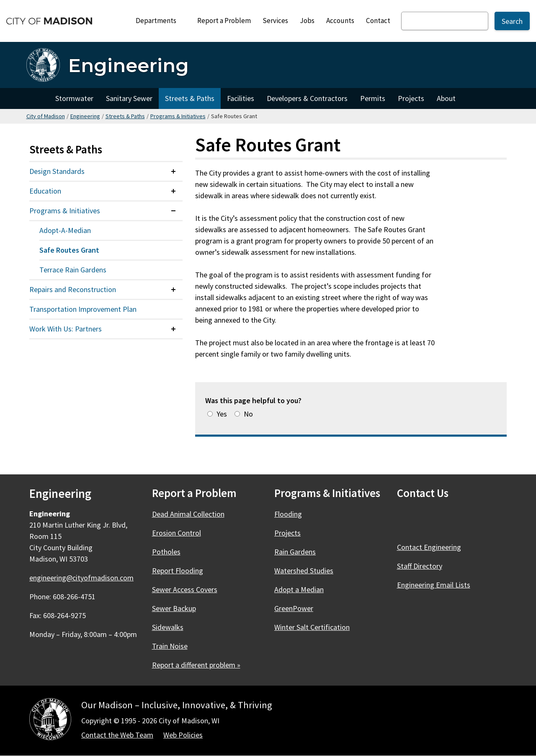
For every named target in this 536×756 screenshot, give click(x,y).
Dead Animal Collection (188, 514)
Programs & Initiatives (178, 116)
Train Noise (170, 646)
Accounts (340, 21)
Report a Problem (224, 21)
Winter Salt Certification (312, 627)
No (248, 414)
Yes (222, 414)
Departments (160, 23)
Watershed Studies (304, 571)
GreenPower (294, 608)
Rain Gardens (295, 552)
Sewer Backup (174, 608)
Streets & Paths (190, 98)
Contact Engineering (429, 547)
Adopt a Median (299, 589)
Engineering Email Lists (434, 585)
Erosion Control (177, 533)
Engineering (85, 116)
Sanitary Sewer (129, 98)
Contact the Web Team (117, 735)
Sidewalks (168, 627)
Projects (411, 98)
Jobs (307, 21)
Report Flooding (178, 571)
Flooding (288, 514)
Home (38, 98)
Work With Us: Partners (66, 329)
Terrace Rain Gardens (73, 270)
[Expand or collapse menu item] (173, 171)
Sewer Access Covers (185, 589)
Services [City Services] (275, 21)
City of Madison (46, 116)
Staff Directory (420, 566)
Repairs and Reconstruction (73, 289)
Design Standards (57, 171)
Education (45, 191)
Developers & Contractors (307, 98)
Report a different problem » (196, 665)
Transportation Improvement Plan (83, 309)
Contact (378, 21)
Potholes (166, 552)
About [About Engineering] (446, 98)
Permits (373, 98)
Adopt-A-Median (65, 230)
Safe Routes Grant (69, 250)
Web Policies (183, 735)
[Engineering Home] (108, 65)
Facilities (241, 98)
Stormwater (74, 98)
